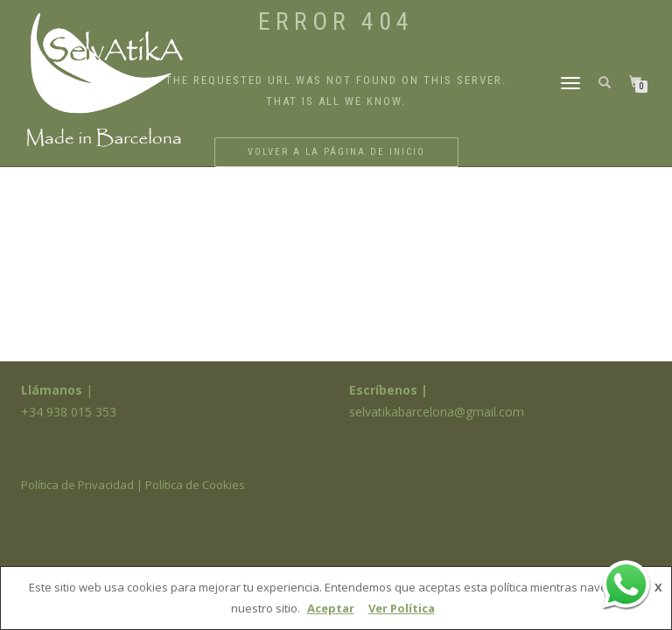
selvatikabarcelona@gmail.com (437, 412)
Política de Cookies (195, 485)
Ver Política (402, 608)
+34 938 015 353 (69, 412)
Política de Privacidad (77, 485)
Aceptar (331, 608)
